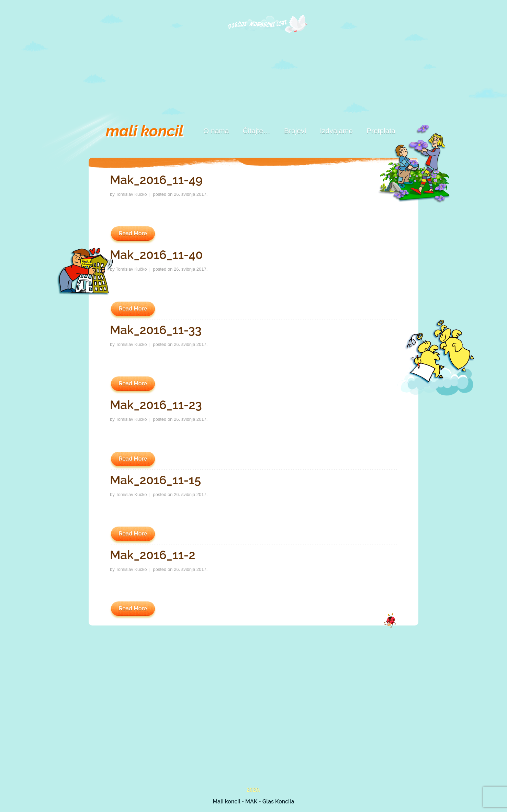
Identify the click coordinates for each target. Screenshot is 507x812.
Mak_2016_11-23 (156, 405)
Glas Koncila (278, 802)
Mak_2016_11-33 (156, 330)
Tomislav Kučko (131, 194)
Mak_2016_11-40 (156, 255)
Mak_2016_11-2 (153, 555)
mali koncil (145, 131)
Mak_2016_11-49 (156, 180)
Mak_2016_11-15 (155, 480)
